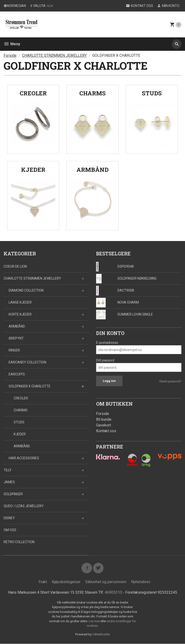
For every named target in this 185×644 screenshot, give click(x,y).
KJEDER (20, 434)
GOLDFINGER (13, 494)
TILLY (8, 470)
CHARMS (21, 410)
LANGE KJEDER (20, 302)
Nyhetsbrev (141, 582)
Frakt (43, 582)
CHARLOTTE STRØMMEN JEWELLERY (32, 278)
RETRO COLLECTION (19, 542)
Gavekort (104, 425)
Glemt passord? (170, 381)
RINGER (14, 350)
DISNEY (9, 518)
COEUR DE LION (15, 266)
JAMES (9, 482)
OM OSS (10, 530)
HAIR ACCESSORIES (24, 458)
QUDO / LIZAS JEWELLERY (24, 506)
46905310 (113, 592)
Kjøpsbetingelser (66, 582)
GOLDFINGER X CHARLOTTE (30, 386)
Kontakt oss (106, 431)
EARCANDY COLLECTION (27, 362)
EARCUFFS (17, 374)
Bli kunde (104, 419)
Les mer (95, 621)
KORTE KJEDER (20, 314)
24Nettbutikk (101, 634)
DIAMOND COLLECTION (26, 290)
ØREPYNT (16, 338)
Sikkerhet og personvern (106, 582)
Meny (12, 44)
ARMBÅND (17, 326)
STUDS (19, 422)
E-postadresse (107, 343)
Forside (10, 55)
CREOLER (21, 398)
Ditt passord (105, 360)
